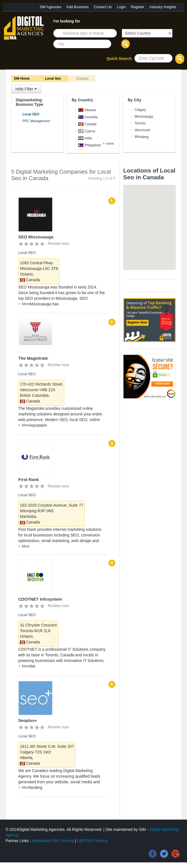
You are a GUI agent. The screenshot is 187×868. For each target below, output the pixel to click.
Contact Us (103, 7)
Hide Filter (26, 89)
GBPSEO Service (92, 841)
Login (121, 7)
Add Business (77, 7)
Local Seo (53, 79)
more (110, 144)
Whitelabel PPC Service (53, 841)
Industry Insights (163, 7)
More (26, 304)
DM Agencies (51, 7)
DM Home (22, 79)
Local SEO (27, 253)
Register (138, 7)
